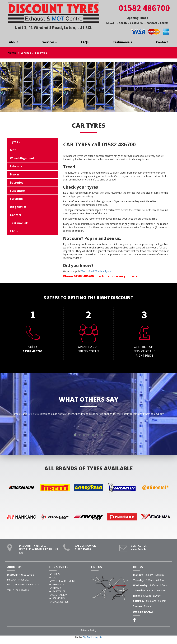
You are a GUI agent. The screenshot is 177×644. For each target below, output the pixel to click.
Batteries (17, 183)
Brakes (15, 174)
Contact (162, 42)
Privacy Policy (88, 634)
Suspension (18, 191)
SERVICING (59, 602)
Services (50, 42)
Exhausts (16, 166)
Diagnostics (18, 207)
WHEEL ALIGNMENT (64, 584)
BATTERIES (59, 595)
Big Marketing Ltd (93, 641)
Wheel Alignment (22, 158)
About (13, 42)
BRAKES (57, 591)
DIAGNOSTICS (60, 605)
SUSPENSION (60, 598)
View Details (139, 553)
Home (12, 53)
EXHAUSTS (58, 588)
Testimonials (122, 42)
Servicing (16, 199)
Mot (13, 150)
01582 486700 (83, 553)
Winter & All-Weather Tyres (96, 271)
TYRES (56, 577)
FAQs (85, 42)
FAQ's (14, 231)
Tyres (15, 142)
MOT (55, 581)
